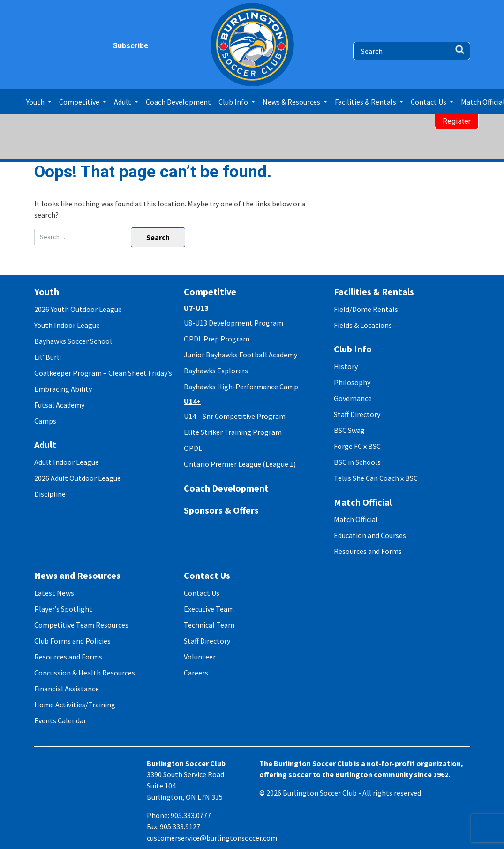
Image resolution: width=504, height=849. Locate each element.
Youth (47, 292)
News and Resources (77, 575)
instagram (60, 46)
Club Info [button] (234, 102)
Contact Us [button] (429, 102)
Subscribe (118, 46)
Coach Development (178, 102)
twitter (79, 46)
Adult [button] (123, 102)
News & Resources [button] (292, 102)
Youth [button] (36, 102)
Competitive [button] (80, 102)
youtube (97, 46)
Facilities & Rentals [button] (366, 102)
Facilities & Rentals (374, 292)
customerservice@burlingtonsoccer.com (212, 838)
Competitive (210, 292)
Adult (45, 444)
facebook (42, 46)
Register (457, 121)
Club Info (353, 349)
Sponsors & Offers (221, 510)
